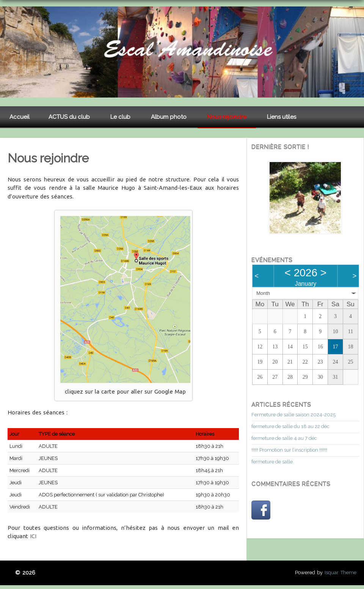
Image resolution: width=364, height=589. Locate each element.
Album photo (169, 117)
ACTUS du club (69, 117)
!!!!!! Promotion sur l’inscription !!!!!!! (289, 450)
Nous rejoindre (227, 117)
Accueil (20, 117)
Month (263, 293)
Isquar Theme (340, 572)
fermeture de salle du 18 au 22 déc (290, 426)
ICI (33, 536)
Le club (120, 117)
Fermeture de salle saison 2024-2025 (293, 415)
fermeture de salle (272, 462)
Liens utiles (282, 117)
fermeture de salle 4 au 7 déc (284, 438)
